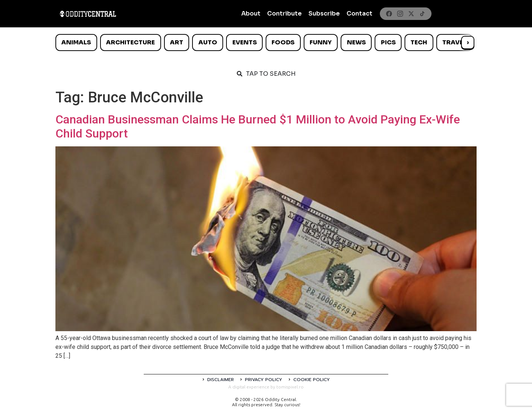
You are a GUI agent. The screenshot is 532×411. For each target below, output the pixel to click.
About (251, 13)
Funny (321, 42)
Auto (208, 42)
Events (245, 42)
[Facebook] (389, 14)
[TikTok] (422, 14)
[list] (266, 43)
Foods (283, 42)
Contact (359, 13)
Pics (388, 42)
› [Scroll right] (468, 42)
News (356, 42)
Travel (454, 42)
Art (177, 42)
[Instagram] (400, 14)
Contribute (284, 13)
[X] (411, 14)
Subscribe (324, 13)
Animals (76, 42)
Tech (419, 42)
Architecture (130, 42)
